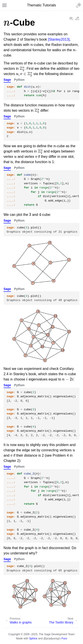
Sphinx (33, 638)
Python (19, 80)
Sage (7, 80)
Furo (64, 638)
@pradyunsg (51, 638)
